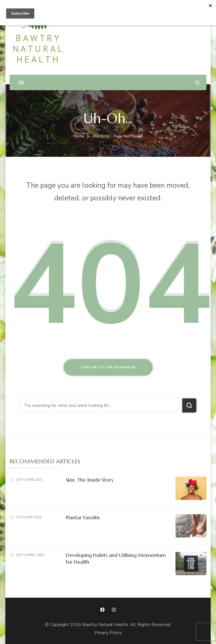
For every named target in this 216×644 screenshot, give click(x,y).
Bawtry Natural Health (105, 625)
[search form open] (197, 82)
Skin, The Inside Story (90, 480)
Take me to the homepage (108, 367)
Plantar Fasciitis (83, 517)
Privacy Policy (108, 633)
